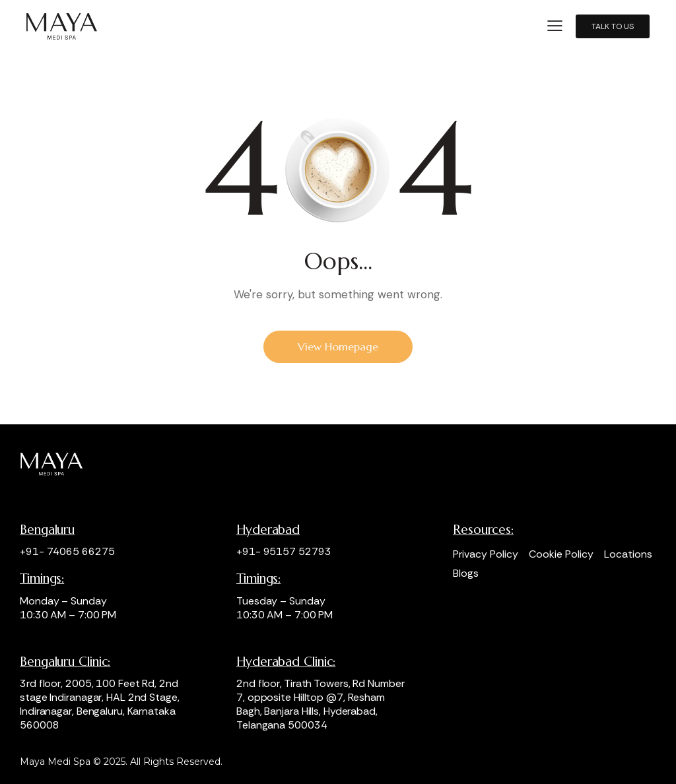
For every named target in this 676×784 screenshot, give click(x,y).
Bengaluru (47, 530)
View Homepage (338, 346)
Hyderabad (268, 530)
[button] (555, 26)
